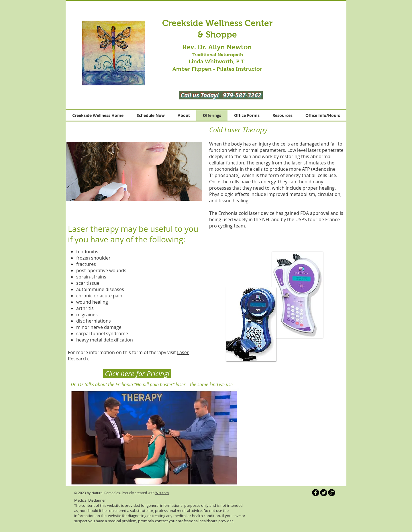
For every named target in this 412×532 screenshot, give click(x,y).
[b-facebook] (316, 493)
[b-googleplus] (332, 493)
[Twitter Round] (324, 493)
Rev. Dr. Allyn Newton (217, 47)
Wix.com (162, 493)
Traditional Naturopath (217, 55)
